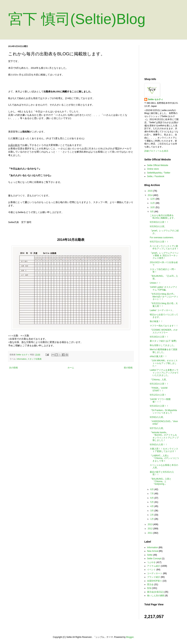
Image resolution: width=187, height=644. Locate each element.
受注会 (150, 584)
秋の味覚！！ (156, 321)
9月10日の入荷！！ (159, 406)
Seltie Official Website (158, 165)
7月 (152, 494)
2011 (151, 533)
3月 (152, 511)
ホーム (71, 368)
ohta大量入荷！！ (158, 356)
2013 (151, 524)
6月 (152, 498)
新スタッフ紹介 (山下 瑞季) (163, 341)
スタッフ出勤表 (35, 359)
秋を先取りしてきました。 (163, 345)
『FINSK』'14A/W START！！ (159, 389)
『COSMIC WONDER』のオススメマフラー (164, 331)
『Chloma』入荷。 (159, 380)
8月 (152, 489)
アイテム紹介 (154, 566)
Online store (153, 169)
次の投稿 (13, 368)
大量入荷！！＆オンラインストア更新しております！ (164, 450)
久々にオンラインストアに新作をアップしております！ (164, 247)
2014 (151, 195)
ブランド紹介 (154, 577)
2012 (151, 529)
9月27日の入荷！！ (159, 242)
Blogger (130, 637)
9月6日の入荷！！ (159, 445)
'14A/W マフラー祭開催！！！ (160, 400)
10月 (153, 207)
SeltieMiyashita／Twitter (159, 173)
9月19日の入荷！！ (159, 337)
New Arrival (153, 551)
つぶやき (151, 562)
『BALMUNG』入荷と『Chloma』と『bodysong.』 (161, 482)
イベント (151, 570)
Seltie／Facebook (156, 176)
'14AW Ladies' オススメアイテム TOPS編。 (163, 288)
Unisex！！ (155, 283)
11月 (153, 203)
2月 (152, 515)
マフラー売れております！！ (164, 326)
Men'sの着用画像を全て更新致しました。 (164, 351)
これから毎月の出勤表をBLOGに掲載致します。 (163, 217)
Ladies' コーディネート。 (162, 310)
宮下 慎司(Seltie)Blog (77, 19)
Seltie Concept (154, 559)
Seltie (150, 555)
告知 (149, 588)
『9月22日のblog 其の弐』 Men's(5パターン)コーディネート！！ (164, 297)
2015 (151, 191)
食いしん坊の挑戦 (156, 596)
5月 (152, 502)
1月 (152, 519)
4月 (152, 506)
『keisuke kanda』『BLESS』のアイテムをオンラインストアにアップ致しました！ (164, 436)
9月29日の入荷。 (158, 226)
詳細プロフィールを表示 (156, 151)
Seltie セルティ (156, 99)
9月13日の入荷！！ (159, 384)
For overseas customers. (162, 238)
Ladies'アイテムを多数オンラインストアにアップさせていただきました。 (164, 373)
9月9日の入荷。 (157, 417)
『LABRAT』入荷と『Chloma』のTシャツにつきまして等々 (164, 458)
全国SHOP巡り (155, 581)
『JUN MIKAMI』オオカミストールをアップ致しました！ (164, 363)
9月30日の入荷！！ (159, 222)
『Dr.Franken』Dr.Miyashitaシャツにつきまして (163, 412)
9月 (152, 212)
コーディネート (155, 573)
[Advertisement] (162, 59)
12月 (153, 199)
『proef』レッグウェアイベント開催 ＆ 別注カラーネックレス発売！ (164, 256)
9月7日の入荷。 (157, 428)
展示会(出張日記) (155, 592)
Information (22, 359)
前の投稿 (128, 368)
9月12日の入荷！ (158, 395)
